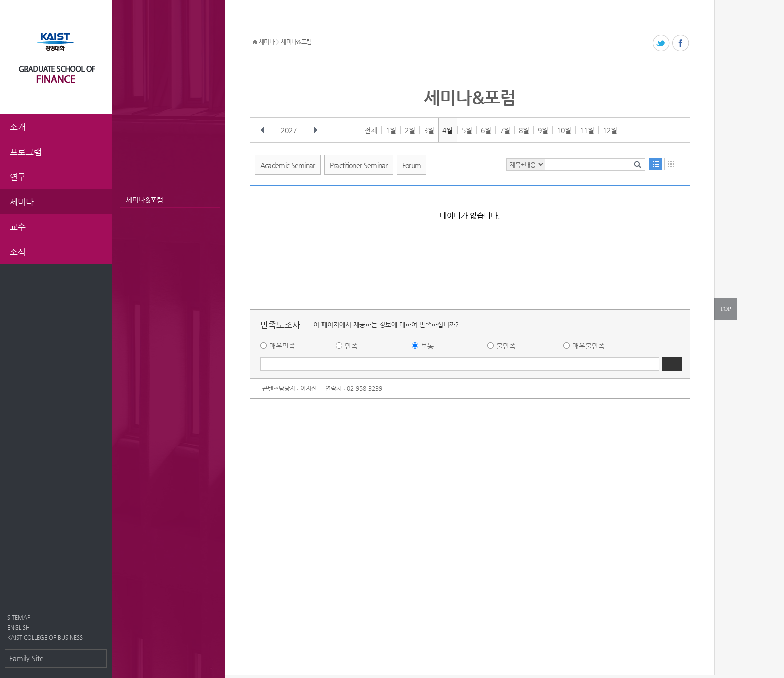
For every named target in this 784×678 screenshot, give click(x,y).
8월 (524, 130)
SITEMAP (19, 618)
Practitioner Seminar (359, 165)
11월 (587, 130)
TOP (725, 309)
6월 (486, 130)
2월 (410, 130)
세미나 (267, 42)
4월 (448, 130)
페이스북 (681, 44)
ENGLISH (19, 628)
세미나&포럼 (145, 200)
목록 (656, 164)
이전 (262, 130)
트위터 (662, 44)
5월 (467, 130)
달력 (671, 164)
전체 (371, 130)
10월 (564, 130)
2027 (290, 130)
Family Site (27, 658)
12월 (610, 130)
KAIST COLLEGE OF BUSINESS (45, 638)
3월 (429, 130)
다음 (315, 130)
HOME (255, 42)
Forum (412, 165)
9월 (543, 130)
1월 (391, 130)
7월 (505, 130)
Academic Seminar (288, 165)
